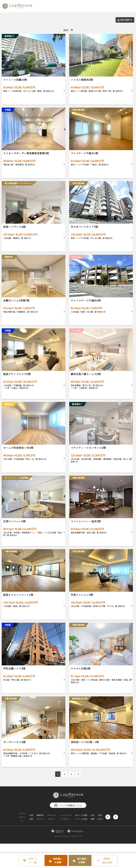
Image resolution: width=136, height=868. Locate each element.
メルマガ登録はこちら (68, 805)
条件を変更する (125, 20)
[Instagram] (116, 817)
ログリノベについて (22, 817)
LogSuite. (65, 836)
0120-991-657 (105, 860)
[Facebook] (108, 817)
